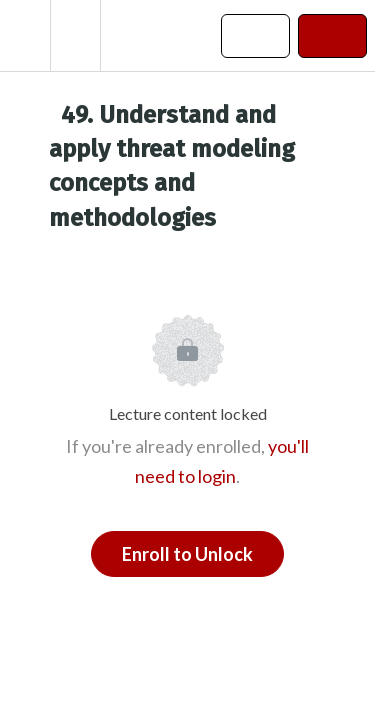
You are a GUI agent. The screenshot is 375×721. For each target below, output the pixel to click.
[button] (25, 35)
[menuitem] (75, 35)
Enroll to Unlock (187, 554)
